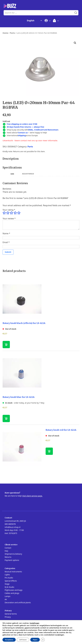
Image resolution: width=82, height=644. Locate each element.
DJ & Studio (9, 587)
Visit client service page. (32, 496)
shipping (22, 135)
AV (6, 599)
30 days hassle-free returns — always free (25, 127)
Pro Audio (9, 578)
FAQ (6, 551)
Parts (12, 33)
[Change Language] (34, 21)
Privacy (8, 617)
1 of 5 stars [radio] (4, 213)
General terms (11, 614)
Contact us (23, 133)
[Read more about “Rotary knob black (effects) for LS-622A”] (6, 345)
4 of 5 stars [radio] (15, 213)
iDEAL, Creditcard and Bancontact (43, 130)
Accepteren (9, 640)
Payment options (12, 560)
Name (6, 233)
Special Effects (11, 581)
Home (5, 33)
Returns (8, 557)
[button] (75, 43)
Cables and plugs (12, 593)
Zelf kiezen (23, 640)
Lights (7, 575)
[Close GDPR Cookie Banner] (43, 640)
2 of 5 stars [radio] (8, 213)
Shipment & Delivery (13, 554)
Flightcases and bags (14, 590)
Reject (35, 640)
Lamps (8, 596)
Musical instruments (13, 572)
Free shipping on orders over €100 (22, 124)
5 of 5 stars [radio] (19, 213)
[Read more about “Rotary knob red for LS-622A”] (49, 451)
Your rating (9, 210)
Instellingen (34, 623)
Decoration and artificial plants (18, 602)
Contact (8, 548)
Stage (7, 584)
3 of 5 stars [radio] (11, 213)
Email (6, 242)
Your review (9, 219)
